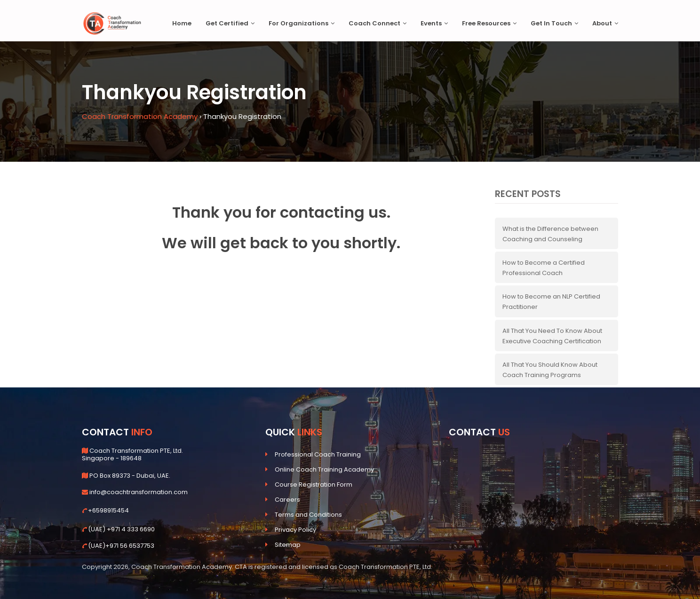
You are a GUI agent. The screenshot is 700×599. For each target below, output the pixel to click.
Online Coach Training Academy (324, 469)
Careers (287, 500)
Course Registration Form (314, 485)
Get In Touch (554, 23)
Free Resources (489, 23)
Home (182, 23)
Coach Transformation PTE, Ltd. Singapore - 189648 (132, 454)
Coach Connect (378, 23)
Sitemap (288, 545)
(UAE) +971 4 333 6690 (121, 529)
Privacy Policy (295, 530)
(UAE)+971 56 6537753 (121, 546)
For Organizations (302, 23)
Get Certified (230, 23)
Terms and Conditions (308, 515)
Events (434, 23)
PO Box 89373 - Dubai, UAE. (130, 476)
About (605, 23)
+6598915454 (108, 510)
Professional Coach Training (318, 454)
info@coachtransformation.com (139, 492)
